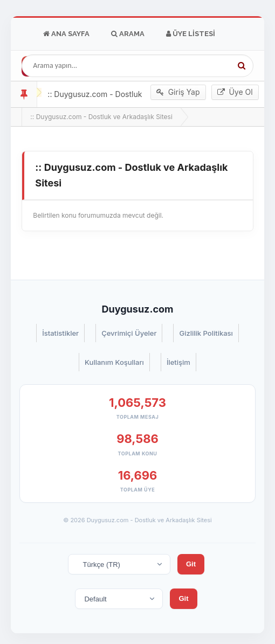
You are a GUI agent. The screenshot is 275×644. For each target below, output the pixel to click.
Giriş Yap (178, 92)
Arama (128, 34)
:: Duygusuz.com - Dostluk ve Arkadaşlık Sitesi (101, 117)
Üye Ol (235, 92)
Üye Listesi (191, 34)
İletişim (178, 362)
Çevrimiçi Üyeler (129, 333)
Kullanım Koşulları (114, 362)
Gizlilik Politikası (206, 333)
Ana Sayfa (66, 34)
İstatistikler (60, 333)
